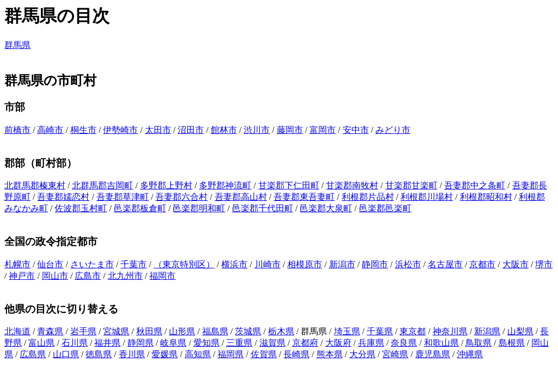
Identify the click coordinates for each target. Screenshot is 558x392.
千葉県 (380, 331)
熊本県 (330, 354)
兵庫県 (371, 343)
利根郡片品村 (368, 197)
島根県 (512, 343)
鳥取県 (478, 343)
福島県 (215, 331)
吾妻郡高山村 (241, 197)
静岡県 (141, 343)
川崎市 (268, 264)
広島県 (33, 354)
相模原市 (305, 264)
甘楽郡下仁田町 (289, 185)
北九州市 (125, 276)
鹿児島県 (433, 354)
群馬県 (17, 45)
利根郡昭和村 (486, 197)
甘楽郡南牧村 (352, 185)
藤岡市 (290, 130)
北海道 (17, 331)
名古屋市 (445, 264)
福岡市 (162, 276)
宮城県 (116, 331)
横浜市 (234, 264)
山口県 (66, 354)
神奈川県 (450, 331)
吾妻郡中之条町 (475, 185)
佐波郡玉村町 (81, 208)
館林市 (224, 130)
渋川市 (257, 130)
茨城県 (248, 331)
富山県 (41, 343)
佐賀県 (264, 354)
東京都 (413, 331)
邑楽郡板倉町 (140, 208)
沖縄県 (470, 354)
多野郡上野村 (166, 185)
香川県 (132, 354)
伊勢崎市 (120, 130)
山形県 (182, 331)
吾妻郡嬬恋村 (63, 197)
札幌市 (17, 264)
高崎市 (50, 130)
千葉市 (134, 264)
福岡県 (231, 354)
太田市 (158, 130)
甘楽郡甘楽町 (411, 185)
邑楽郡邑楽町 (385, 208)
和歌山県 (441, 343)
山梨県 (520, 331)
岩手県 (83, 331)
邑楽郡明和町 (199, 208)
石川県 (75, 343)
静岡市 (375, 264)
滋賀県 (272, 343)
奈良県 (404, 343)
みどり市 (393, 130)
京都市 (482, 264)
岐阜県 (173, 343)
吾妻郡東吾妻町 (304, 197)
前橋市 (17, 130)
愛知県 (207, 343)
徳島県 (99, 354)
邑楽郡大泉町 (326, 208)
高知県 (198, 354)
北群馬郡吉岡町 (102, 185)
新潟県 (487, 331)
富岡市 (323, 130)
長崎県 (296, 354)
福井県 (107, 343)
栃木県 (281, 331)
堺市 (544, 264)
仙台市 (50, 264)
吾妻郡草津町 (123, 197)
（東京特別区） (184, 264)
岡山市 (55, 276)
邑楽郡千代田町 (263, 208)
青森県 (50, 331)
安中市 (356, 130)
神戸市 (22, 276)
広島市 (88, 276)
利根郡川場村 (427, 197)
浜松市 (408, 264)
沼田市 (191, 130)
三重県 (239, 343)
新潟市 (342, 264)
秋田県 (149, 331)
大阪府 (338, 343)
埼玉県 (347, 331)
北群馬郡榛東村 (35, 185)
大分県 (362, 354)
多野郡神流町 (225, 185)
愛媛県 (165, 354)
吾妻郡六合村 (181, 197)
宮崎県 (395, 354)
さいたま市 (92, 264)
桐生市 (83, 130)
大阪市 (515, 264)
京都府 (305, 343)
